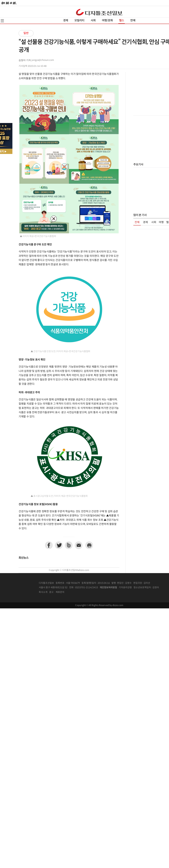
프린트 (89, 545)
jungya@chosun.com (43, 60)
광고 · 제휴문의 (57, 592)
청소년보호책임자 (142, 588)
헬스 (122, 21)
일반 (26, 33)
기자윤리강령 (125, 588)
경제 (66, 21)
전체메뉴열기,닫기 (2, 21)
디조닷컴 (99, 12)
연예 (133, 21)
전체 (137, 222)
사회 (93, 21)
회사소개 (43, 592)
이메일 (79, 545)
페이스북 (49, 545)
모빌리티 (79, 21)
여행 (161, 222)
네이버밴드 (69, 545)
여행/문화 (107, 21)
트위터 (59, 545)
